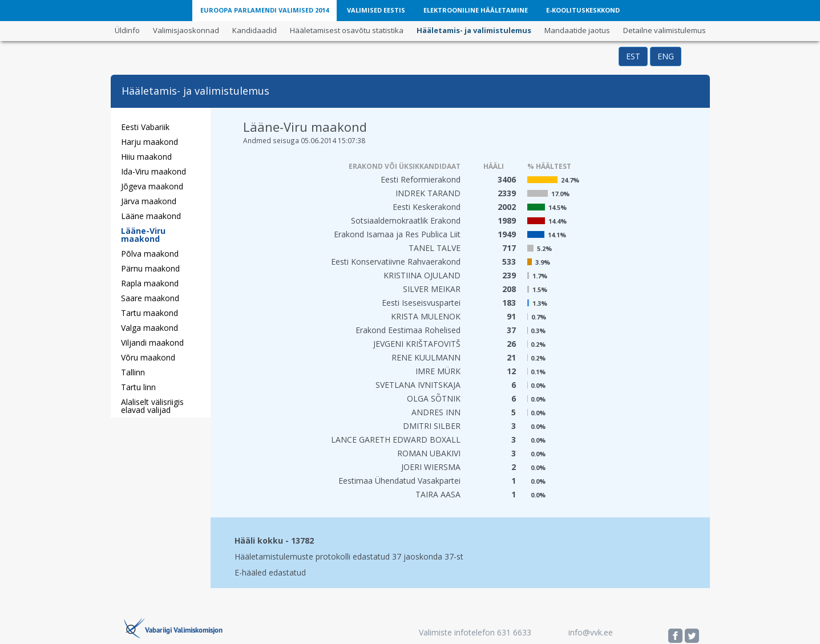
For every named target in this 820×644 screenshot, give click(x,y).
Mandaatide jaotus (577, 30)
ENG (666, 56)
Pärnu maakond (150, 268)
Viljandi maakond (152, 343)
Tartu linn (138, 387)
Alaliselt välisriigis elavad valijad (152, 406)
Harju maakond (150, 142)
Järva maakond (149, 201)
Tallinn (133, 372)
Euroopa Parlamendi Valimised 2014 (264, 10)
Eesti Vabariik (145, 127)
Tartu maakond (150, 313)
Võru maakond (148, 357)
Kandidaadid (255, 30)
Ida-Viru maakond (154, 171)
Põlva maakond (150, 254)
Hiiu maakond (146, 157)
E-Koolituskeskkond (583, 10)
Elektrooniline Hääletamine (476, 10)
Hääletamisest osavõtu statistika (347, 30)
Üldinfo (127, 30)
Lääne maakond (151, 216)
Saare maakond (150, 298)
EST (633, 56)
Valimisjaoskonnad (186, 30)
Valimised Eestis (376, 10)
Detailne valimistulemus (665, 30)
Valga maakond (150, 328)
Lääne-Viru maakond (143, 235)
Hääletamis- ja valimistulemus (474, 30)
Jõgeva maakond (152, 186)
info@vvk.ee (591, 632)
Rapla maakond (150, 283)
